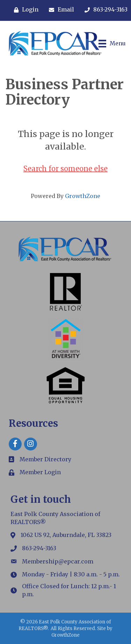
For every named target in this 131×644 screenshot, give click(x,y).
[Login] (24, 10)
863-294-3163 (39, 548)
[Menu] (112, 44)
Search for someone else (65, 169)
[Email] (60, 10)
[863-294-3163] (104, 10)
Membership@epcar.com (58, 561)
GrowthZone (83, 196)
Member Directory (45, 459)
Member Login (40, 472)
